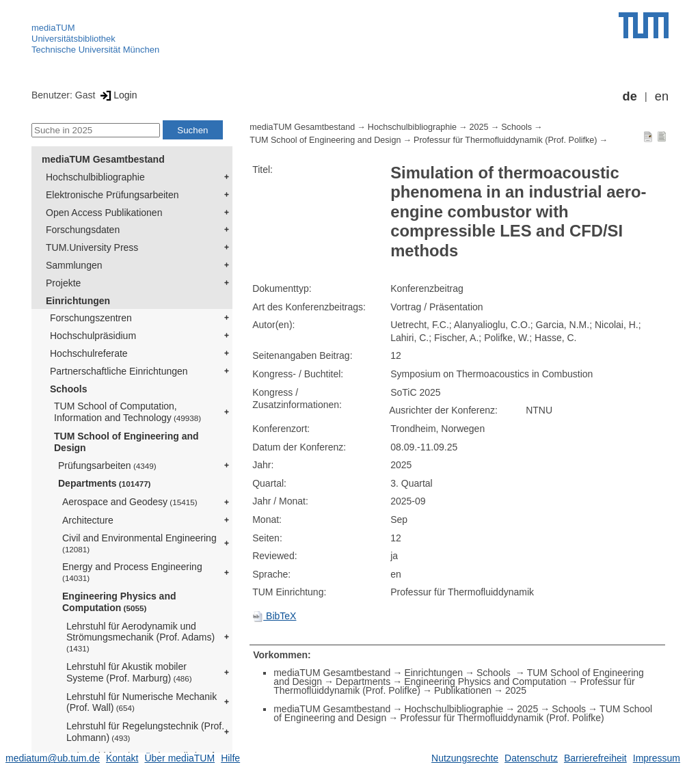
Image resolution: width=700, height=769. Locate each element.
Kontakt (122, 758)
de (630, 96)
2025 (479, 127)
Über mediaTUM (179, 758)
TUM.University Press (92, 247)
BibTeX (274, 616)
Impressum (657, 758)
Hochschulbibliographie (95, 177)
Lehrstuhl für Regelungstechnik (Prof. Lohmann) (145, 732)
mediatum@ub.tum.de (53, 758)
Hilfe (230, 758)
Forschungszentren (91, 318)
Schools (68, 389)
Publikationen (463, 690)
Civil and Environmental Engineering (139, 543)
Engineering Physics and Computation (119, 602)
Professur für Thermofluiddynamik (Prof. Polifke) (506, 140)
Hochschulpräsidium (93, 336)
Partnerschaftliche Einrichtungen (119, 371)
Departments (105, 483)
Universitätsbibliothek (73, 39)
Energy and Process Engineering (132, 572)
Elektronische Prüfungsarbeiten (112, 195)
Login (117, 95)
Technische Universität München (95, 50)
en (662, 96)
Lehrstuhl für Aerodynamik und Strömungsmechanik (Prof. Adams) (140, 637)
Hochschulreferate (89, 353)
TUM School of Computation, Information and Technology (127, 412)
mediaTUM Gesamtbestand (103, 159)
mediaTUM (53, 28)
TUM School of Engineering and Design (126, 442)
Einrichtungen (78, 301)
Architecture (88, 520)
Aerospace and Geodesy (130, 502)
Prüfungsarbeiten (107, 466)
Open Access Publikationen (104, 213)
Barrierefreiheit (595, 758)
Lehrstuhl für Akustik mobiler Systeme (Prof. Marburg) (129, 672)
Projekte (63, 283)
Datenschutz (531, 758)
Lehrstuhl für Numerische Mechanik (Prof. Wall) (142, 702)
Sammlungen (74, 265)
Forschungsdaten (83, 230)
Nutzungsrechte (465, 758)
